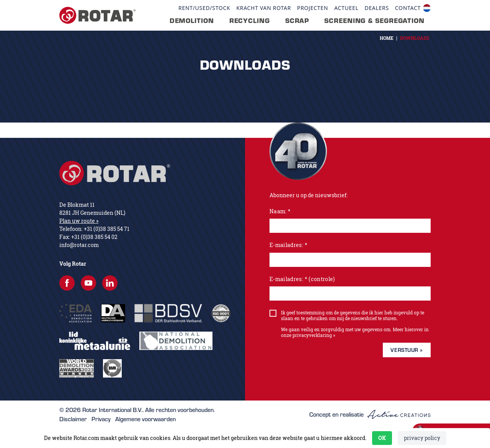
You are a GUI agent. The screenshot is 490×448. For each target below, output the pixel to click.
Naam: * (280, 211)
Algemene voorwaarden (145, 419)
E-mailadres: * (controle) (302, 279)
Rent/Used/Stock (204, 8)
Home (387, 38)
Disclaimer (73, 419)
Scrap (297, 21)
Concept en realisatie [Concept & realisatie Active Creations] (370, 414)
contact (408, 8)
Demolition (192, 21)
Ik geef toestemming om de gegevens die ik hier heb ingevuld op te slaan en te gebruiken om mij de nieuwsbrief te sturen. (353, 316)
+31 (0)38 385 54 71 (107, 229)
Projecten (313, 8)
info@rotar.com (79, 245)
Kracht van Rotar (264, 8)
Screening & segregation (374, 21)
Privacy (101, 419)
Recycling (250, 21)
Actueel (346, 8)
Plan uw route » (79, 221)
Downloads (415, 38)
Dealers (376, 8)
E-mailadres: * (288, 245)
